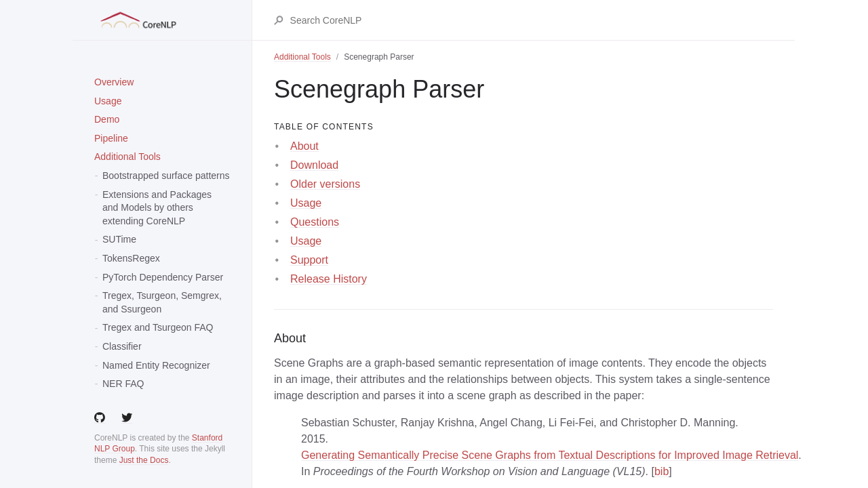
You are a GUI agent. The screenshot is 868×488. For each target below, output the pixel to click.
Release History (329, 279)
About (304, 146)
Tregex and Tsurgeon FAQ (158, 327)
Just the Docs (144, 460)
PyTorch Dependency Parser (163, 277)
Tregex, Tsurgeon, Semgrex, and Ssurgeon (162, 302)
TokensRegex (131, 258)
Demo (107, 119)
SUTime (119, 239)
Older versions (325, 184)
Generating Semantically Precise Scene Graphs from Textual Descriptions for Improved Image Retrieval (550, 455)
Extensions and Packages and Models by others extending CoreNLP (157, 208)
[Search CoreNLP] (531, 20)
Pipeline (111, 138)
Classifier (122, 346)
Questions (315, 222)
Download (314, 165)
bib (662, 471)
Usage (108, 101)
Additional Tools (127, 157)
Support (309, 260)
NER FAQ (123, 384)
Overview (114, 82)
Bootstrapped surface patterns (166, 176)
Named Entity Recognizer (156, 365)
